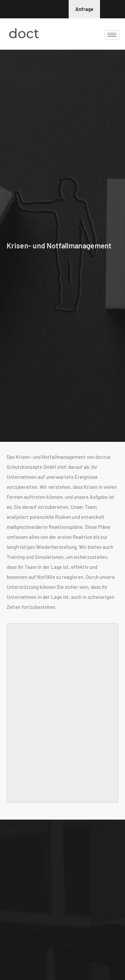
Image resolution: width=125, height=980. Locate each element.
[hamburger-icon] (112, 35)
